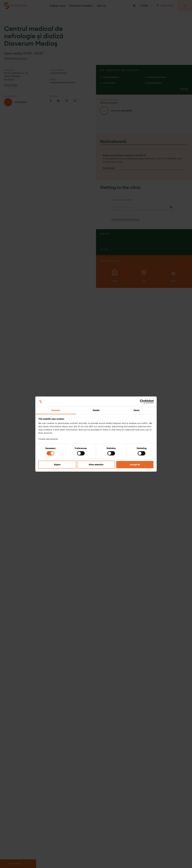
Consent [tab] (56, 410)
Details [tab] (96, 410)
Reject (57, 464)
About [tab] (137, 410)
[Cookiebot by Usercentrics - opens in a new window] (142, 402)
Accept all (135, 464)
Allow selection (96, 464)
